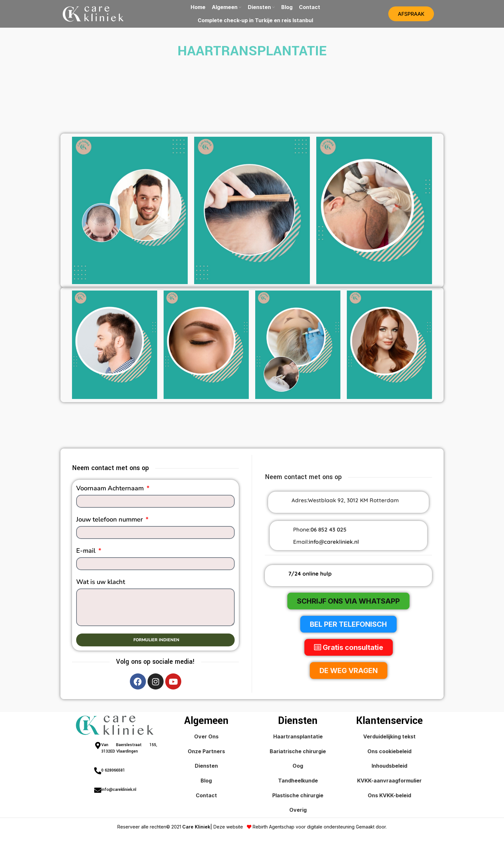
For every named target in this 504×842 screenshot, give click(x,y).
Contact (206, 796)
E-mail (87, 552)
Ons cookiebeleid (389, 752)
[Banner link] (130, 211)
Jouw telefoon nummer (110, 520)
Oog (298, 767)
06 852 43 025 (328, 531)
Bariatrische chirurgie (298, 752)
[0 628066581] (98, 772)
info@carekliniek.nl (334, 543)
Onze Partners (206, 752)
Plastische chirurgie (298, 796)
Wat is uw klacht (101, 583)
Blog (206, 782)
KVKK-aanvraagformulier (389, 782)
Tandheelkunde (298, 782)
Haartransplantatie (298, 738)
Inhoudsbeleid (389, 767)
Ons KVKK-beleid (389, 796)
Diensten (206, 767)
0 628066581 (113, 772)
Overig (298, 811)
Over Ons (206, 738)
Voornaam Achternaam (111, 490)
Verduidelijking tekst (389, 738)
